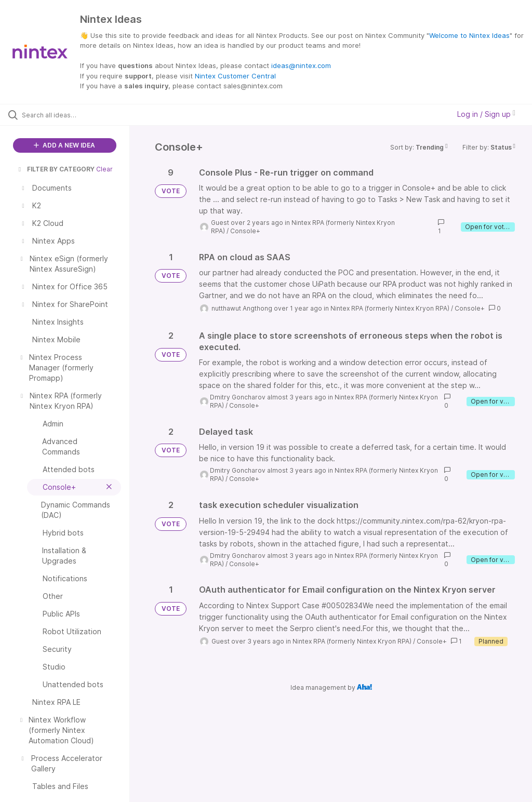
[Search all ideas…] (70, 115)
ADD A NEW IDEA (64, 145)
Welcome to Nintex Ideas (469, 35)
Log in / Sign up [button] (486, 114)
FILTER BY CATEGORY (56, 169)
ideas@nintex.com (301, 65)
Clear (104, 169)
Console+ (245, 231)
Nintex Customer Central (235, 76)
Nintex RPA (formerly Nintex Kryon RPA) (390, 308)
